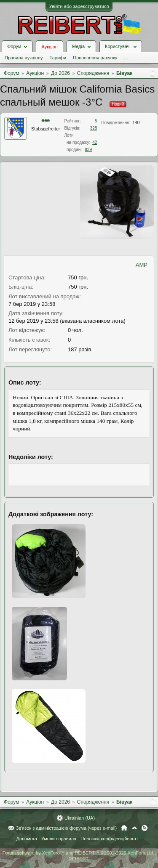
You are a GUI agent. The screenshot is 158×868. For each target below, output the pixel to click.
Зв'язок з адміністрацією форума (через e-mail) (67, 828)
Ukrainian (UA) (80, 818)
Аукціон (49, 47)
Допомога (26, 839)
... (126, 58)
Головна (124, 828)
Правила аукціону (24, 58)
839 (88, 150)
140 (136, 123)
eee (46, 120)
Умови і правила (59, 839)
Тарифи (58, 58)
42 (95, 142)
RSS (145, 828)
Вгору (134, 828)
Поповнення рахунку (95, 58)
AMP (142, 265)
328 (94, 128)
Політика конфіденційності (109, 839)
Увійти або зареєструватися (79, 6)
